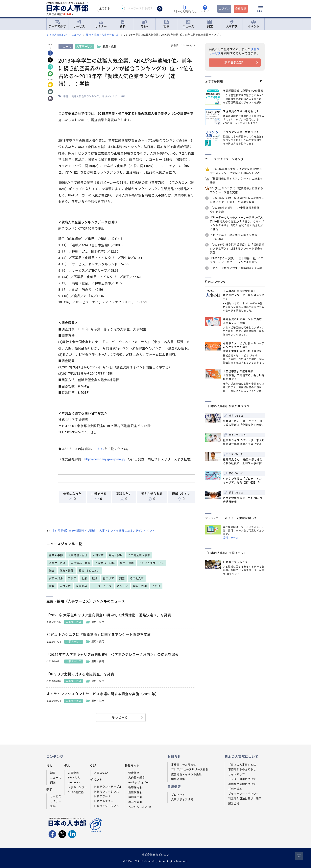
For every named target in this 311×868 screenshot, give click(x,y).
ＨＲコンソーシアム (107, 806)
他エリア (108, 578)
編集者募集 (178, 779)
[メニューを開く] (261, 10)
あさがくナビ (110, 97)
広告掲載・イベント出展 (186, 774)
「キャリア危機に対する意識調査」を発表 (236, 268)
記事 (166, 24)
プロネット (178, 795)
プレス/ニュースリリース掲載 (190, 769)
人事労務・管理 (78, 555)
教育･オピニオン (89, 571)
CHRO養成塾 (76, 792)
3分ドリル (74, 778)
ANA (123, 97)
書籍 (52, 586)
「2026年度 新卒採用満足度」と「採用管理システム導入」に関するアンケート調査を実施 (237, 249)
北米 (84, 578)
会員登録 (241, 9)
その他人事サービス (152, 563)
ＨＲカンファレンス (107, 792)
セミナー (101, 24)
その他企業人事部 (139, 555)
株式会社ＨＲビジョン (155, 855)
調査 (210, 24)
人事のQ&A (101, 773)
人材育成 (98, 555)
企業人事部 (56, 555)
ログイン (224, 9)
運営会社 (234, 803)
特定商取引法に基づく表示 (245, 799)
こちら (99, 449)
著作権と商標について (242, 784)
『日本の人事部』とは (242, 765)
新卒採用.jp (136, 787)
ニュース (188, 24)
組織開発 (82, 586)
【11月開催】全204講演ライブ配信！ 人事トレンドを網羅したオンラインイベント (101, 531)
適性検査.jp (136, 792)
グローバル (56, 578)
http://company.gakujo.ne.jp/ (105, 459)
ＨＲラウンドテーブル (108, 787)
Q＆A (145, 24)
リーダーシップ (102, 586)
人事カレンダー (78, 787)
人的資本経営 (137, 778)
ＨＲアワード (102, 796)
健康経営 (134, 773)
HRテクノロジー (139, 782)
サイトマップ (237, 774)
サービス (79, 24)
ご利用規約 (235, 789)
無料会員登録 (234, 62)
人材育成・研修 (105, 563)
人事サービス (85, 46)
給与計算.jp (136, 802)
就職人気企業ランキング (85, 97)
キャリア (122, 586)
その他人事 (137, 578)
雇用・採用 (116, 555)
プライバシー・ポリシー (244, 794)
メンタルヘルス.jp (140, 807)
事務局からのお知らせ (242, 769)
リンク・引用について (242, 779)
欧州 (95, 578)
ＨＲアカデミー (104, 801)
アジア (72, 578)
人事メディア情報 (182, 800)
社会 (52, 571)
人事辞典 (232, 24)
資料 (123, 24)
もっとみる (120, 717)
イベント (254, 24)
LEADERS (74, 782)
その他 (156, 586)
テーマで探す (57, 24)
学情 (66, 97)
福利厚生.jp (136, 797)
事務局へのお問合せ (184, 765)
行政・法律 (67, 571)
